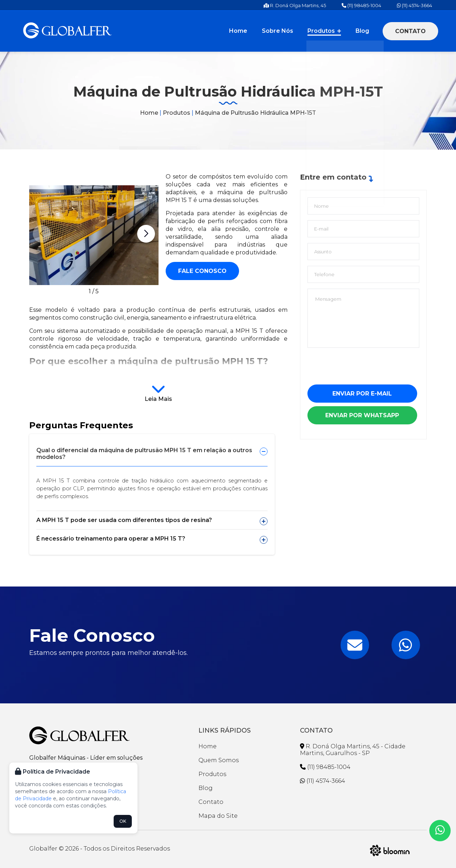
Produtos (328, 31)
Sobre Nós (283, 31)
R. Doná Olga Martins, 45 (295, 5)
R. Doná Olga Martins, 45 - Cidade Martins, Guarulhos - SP (353, 750)
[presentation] (362, 369)
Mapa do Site (218, 816)
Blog (363, 31)
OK (123, 821)
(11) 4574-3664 (414, 5)
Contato (410, 31)
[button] (146, 234)
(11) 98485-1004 (361, 5)
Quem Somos (219, 760)
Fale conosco (202, 271)
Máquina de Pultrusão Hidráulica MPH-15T (255, 113)
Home (246, 31)
